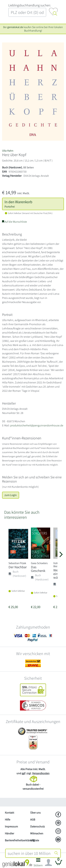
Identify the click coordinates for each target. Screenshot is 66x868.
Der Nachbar (18, 567)
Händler (9, 833)
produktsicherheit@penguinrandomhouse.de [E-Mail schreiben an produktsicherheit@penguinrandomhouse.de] (37, 425)
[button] (38, 863)
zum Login (11, 495)
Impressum (11, 827)
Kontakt (9, 813)
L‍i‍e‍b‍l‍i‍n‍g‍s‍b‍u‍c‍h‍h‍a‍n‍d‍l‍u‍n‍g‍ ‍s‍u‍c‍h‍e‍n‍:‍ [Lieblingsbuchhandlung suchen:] (30, 5)
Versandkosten (41, 773)
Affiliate (35, 840)
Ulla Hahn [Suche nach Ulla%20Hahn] (8, 151)
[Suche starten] (56, 853)
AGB (33, 820)
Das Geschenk (38, 569)
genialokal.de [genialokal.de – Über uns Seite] (15, 27)
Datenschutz (38, 827)
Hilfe (8, 820)
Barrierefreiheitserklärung (16, 840)
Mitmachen (37, 833)
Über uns (35, 813)
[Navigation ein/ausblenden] (48, 863)
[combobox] (29, 853)
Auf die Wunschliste (15, 222)
